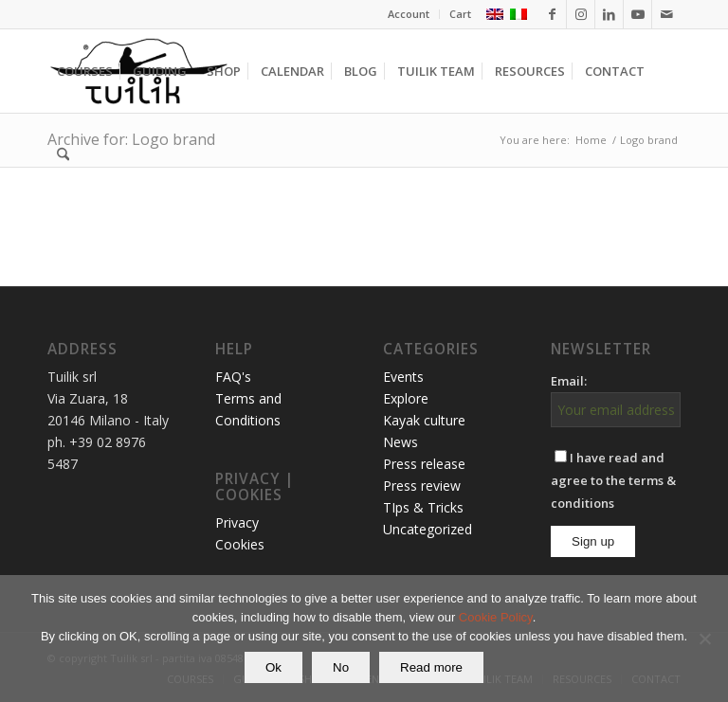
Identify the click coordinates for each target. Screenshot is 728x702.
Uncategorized (428, 529)
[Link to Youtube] (637, 14)
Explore (406, 398)
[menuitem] (409, 14)
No (341, 667)
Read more (431, 667)
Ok (273, 667)
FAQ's (233, 377)
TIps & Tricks (423, 507)
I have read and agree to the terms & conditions (613, 480)
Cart (460, 14)
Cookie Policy (496, 617)
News (400, 442)
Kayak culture (424, 420)
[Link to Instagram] (581, 14)
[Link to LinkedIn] (609, 14)
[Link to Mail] (666, 14)
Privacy (237, 522)
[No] (704, 639)
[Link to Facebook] (552, 14)
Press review (422, 486)
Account (409, 14)
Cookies (240, 544)
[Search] (63, 154)
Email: (569, 381)
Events (403, 377)
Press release (424, 464)
